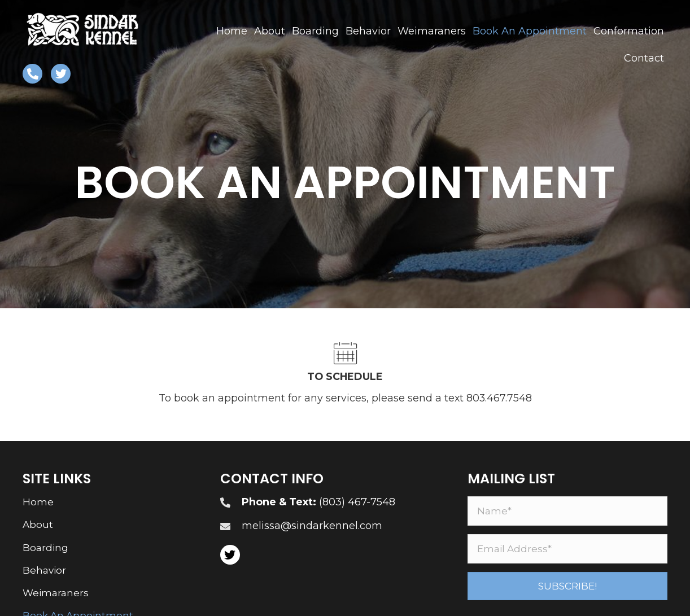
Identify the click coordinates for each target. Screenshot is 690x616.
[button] (567, 587)
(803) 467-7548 (357, 503)
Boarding (45, 548)
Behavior (44, 571)
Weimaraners (56, 593)
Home (38, 503)
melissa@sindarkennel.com (312, 526)
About (38, 526)
